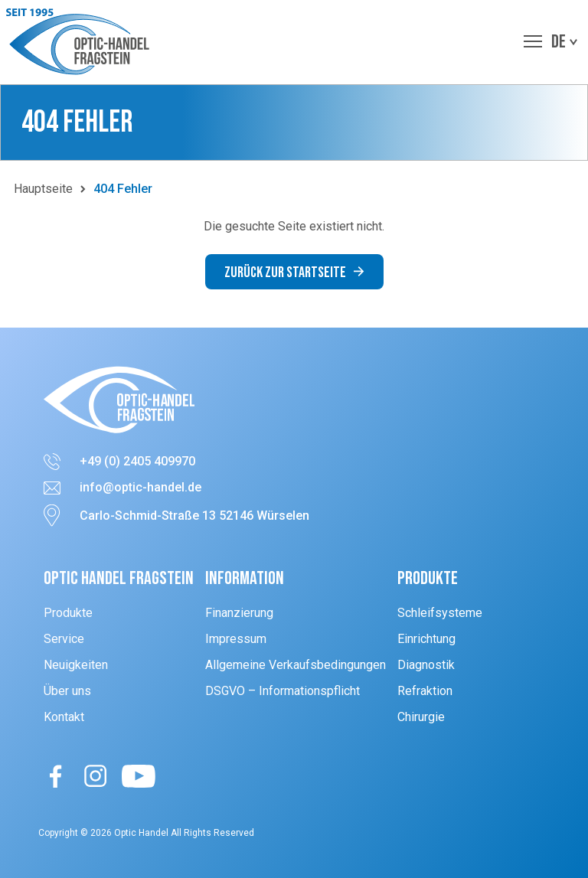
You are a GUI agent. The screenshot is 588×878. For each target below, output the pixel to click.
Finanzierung (239, 613)
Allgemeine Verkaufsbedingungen (296, 665)
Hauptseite (43, 189)
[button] (82, 42)
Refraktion (425, 691)
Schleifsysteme (440, 613)
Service (64, 639)
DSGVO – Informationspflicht (283, 691)
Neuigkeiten (76, 665)
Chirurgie (421, 717)
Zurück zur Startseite (294, 273)
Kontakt (64, 717)
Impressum (236, 639)
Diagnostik (426, 665)
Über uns (67, 691)
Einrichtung (426, 639)
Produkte (68, 613)
